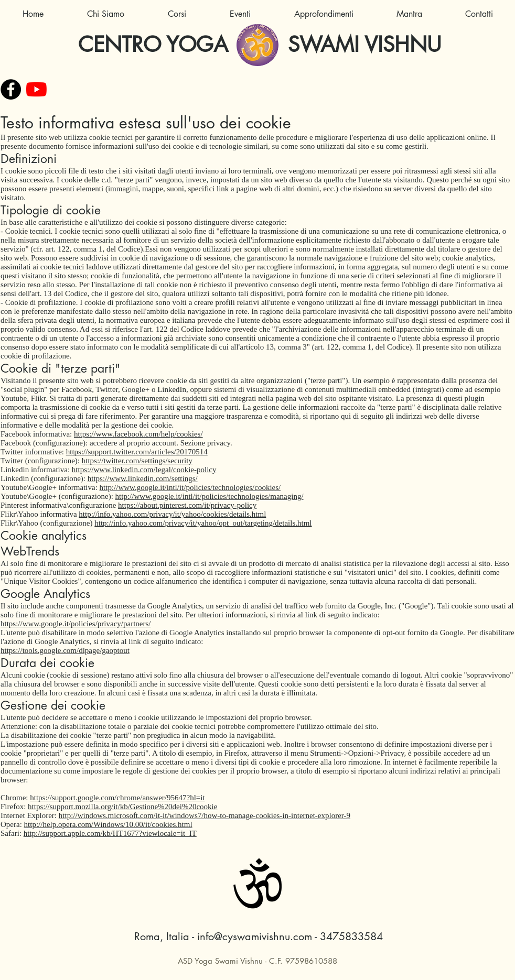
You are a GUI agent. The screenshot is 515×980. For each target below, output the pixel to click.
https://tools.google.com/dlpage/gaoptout (65, 650)
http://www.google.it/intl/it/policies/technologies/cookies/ (190, 487)
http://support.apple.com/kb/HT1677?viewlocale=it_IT (110, 833)
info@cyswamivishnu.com (255, 937)
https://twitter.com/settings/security (137, 461)
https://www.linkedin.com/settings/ (143, 478)
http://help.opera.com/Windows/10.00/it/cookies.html (108, 824)
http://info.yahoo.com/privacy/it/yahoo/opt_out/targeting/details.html (203, 523)
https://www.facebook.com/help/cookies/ (138, 434)
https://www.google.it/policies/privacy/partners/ (76, 624)
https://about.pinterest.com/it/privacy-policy (187, 505)
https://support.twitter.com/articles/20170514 (137, 452)
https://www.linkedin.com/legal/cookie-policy (144, 470)
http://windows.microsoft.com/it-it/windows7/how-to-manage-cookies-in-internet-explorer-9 (205, 815)
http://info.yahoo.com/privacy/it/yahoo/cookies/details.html (172, 514)
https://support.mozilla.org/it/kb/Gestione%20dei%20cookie (122, 807)
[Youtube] (36, 89)
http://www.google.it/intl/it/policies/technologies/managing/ (210, 496)
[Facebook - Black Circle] (11, 89)
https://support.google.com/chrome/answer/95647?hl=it (117, 798)
